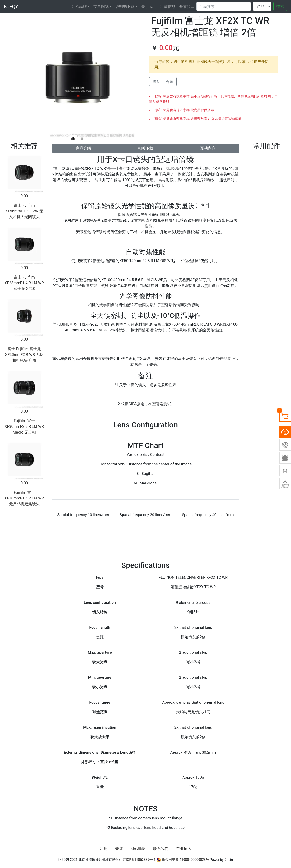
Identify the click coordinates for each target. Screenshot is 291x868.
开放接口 (187, 7)
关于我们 (149, 7)
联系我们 (161, 849)
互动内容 (208, 148)
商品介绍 (83, 148)
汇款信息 (168, 7)
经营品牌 (79, 7)
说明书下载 (125, 7)
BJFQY (11, 7)
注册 (104, 849)
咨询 (170, 82)
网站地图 (138, 849)
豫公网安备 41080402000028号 (183, 860)
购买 (156, 82)
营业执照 (184, 849)
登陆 (119, 849)
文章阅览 (101, 7)
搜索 (280, 6)
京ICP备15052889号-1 (139, 860)
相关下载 (146, 148)
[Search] (224, 6)
